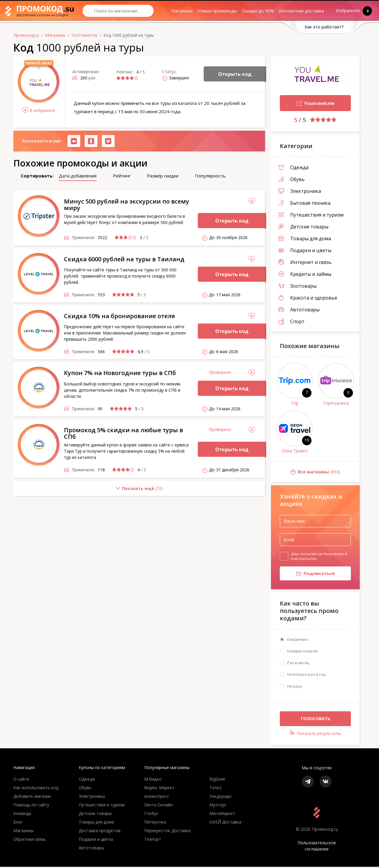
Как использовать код (36, 789)
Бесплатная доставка (301, 11)
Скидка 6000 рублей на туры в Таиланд (124, 259)
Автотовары (299, 310)
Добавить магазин (32, 797)
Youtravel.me (307, 104)
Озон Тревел (295, 451)
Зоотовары (297, 286)
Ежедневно (298, 640)
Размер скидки (163, 176)
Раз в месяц (298, 664)
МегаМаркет (222, 815)
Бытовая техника (304, 203)
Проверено (220, 372)
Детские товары (303, 227)
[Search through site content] (118, 11)
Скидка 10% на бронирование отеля (119, 316)
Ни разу (295, 687)
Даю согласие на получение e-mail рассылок (319, 556)
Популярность (210, 176)
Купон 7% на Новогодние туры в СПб (120, 373)
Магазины (182, 11)
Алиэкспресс (157, 797)
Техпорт (153, 840)
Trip (295, 403)
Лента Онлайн (158, 806)
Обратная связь (30, 840)
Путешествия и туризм (311, 215)
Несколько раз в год (306, 675)
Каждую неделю (303, 652)
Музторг (218, 806)
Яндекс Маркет (159, 789)
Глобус (151, 815)
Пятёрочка (155, 823)
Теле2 (215, 789)
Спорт (292, 321)
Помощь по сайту (31, 806)
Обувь (292, 179)
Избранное (349, 11)
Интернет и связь (305, 262)
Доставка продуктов (100, 832)
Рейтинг (122, 176)
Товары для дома (305, 238)
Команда (22, 815)
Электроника (300, 191)
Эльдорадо (220, 797)
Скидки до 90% (258, 11)
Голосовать (315, 720)
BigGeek (217, 780)
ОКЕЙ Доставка (225, 823)
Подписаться (307, 574)
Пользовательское (317, 847)
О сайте (21, 780)
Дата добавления (78, 176)
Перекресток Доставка (167, 832)
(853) (306, 472)
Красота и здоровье (308, 298)
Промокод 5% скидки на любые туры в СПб (123, 433)
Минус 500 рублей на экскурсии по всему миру (127, 205)
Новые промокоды (217, 11)
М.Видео (153, 780)
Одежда (293, 167)
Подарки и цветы (305, 250)
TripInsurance (336, 403)
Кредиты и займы (305, 274)
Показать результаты (315, 734)
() (88, 491)
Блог (18, 823)
